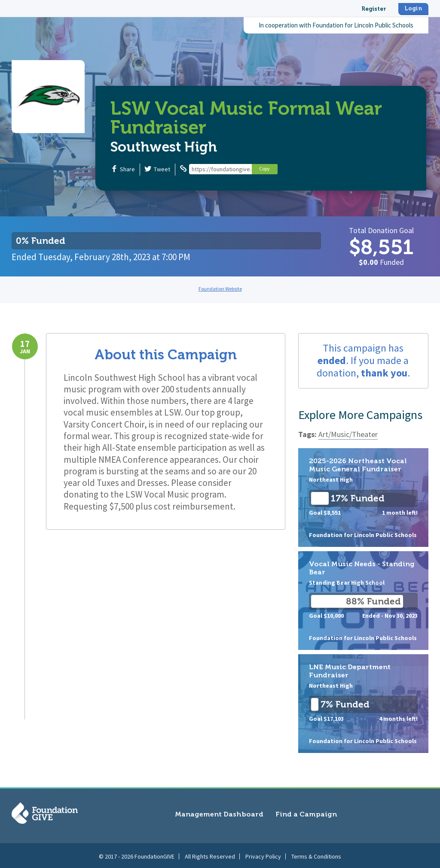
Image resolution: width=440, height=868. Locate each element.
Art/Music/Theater (348, 434)
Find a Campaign (306, 814)
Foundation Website (220, 289)
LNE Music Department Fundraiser (363, 704)
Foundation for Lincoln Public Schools (363, 25)
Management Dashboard (219, 814)
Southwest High (164, 147)
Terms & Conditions (316, 855)
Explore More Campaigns (360, 415)
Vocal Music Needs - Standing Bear (363, 601)
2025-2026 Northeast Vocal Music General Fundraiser (363, 498)
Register (374, 9)
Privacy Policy (263, 855)
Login (413, 8)
